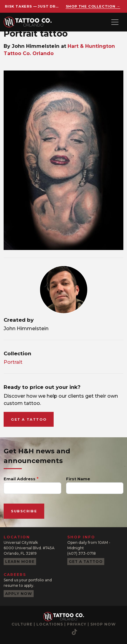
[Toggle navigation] (115, 22)
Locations (50, 624)
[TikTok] (74, 632)
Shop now (103, 624)
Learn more (20, 562)
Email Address (20, 479)
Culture (22, 624)
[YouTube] (38, 632)
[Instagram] (14, 632)
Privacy (77, 624)
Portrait (13, 362)
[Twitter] (63, 632)
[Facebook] (26, 632)
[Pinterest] (51, 632)
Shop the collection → (93, 6)
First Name (78, 479)
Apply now (19, 594)
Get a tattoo (29, 419)
